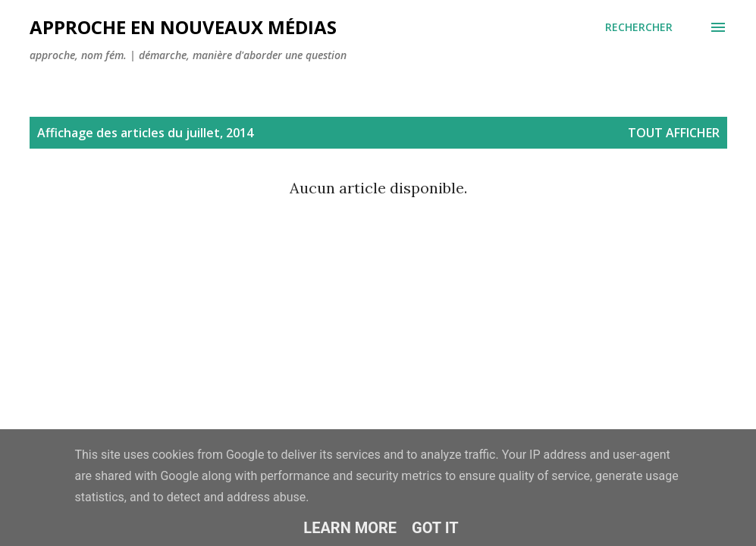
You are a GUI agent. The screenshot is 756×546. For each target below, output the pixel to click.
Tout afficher (674, 133)
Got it (435, 528)
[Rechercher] (639, 27)
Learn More (350, 528)
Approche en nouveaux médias (183, 27)
